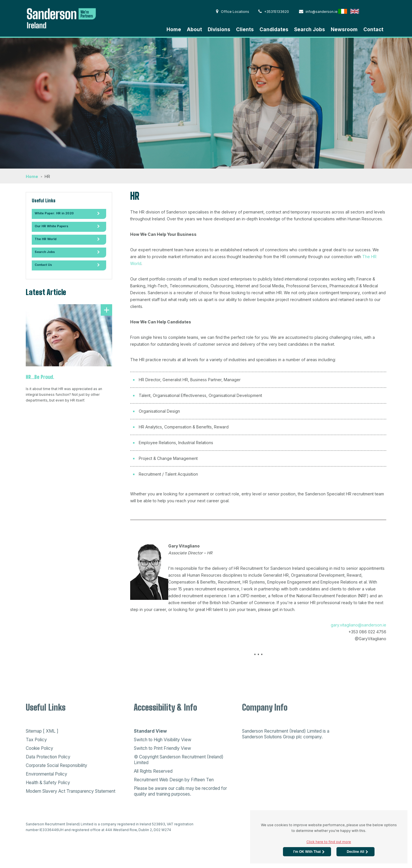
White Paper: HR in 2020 (54, 213)
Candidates (274, 29)
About (194, 29)
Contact (373, 29)
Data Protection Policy (48, 757)
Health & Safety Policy (48, 783)
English (355, 11)
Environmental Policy (46, 774)
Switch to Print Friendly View (163, 748)
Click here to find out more (329, 842)
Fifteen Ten (202, 780)
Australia (379, 11)
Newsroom (344, 29)
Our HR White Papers (51, 226)
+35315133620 (274, 12)
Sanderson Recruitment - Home (69, 18)
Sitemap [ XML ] (42, 731)
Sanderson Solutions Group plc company (282, 737)
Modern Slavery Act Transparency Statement (71, 791)
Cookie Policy (39, 748)
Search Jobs (310, 29)
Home (174, 29)
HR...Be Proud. (40, 377)
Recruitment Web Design (159, 780)
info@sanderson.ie (318, 12)
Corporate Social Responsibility (57, 765)
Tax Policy (36, 740)
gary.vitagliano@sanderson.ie (358, 625)
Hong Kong (367, 11)
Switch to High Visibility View (163, 740)
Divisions (219, 29)
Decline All (355, 852)
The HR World (45, 239)
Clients (245, 29)
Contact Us (43, 265)
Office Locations (233, 12)
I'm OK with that (307, 852)
